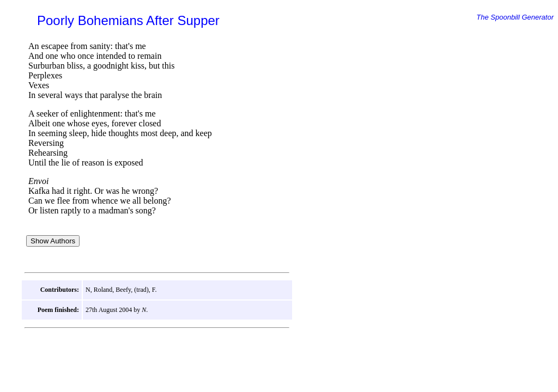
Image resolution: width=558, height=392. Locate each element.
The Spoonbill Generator (515, 17)
